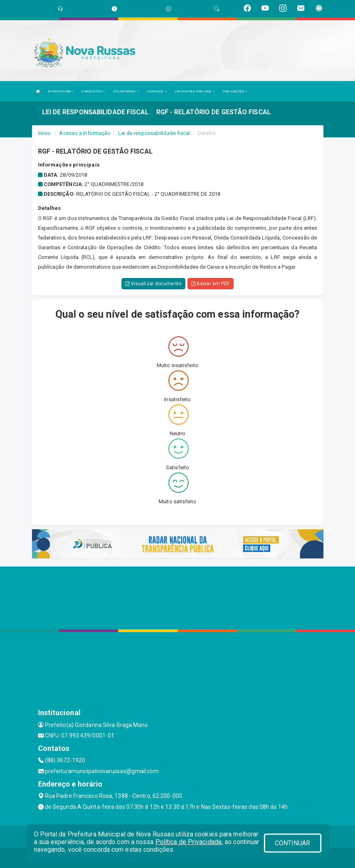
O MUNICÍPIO (93, 91)
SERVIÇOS (157, 91)
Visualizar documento (153, 284)
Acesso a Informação (85, 133)
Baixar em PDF (211, 284)
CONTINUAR (293, 843)
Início (45, 133)
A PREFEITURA (61, 91)
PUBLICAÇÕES (235, 91)
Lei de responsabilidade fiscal (154, 133)
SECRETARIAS (126, 91)
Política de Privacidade (189, 842)
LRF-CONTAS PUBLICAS (195, 91)
